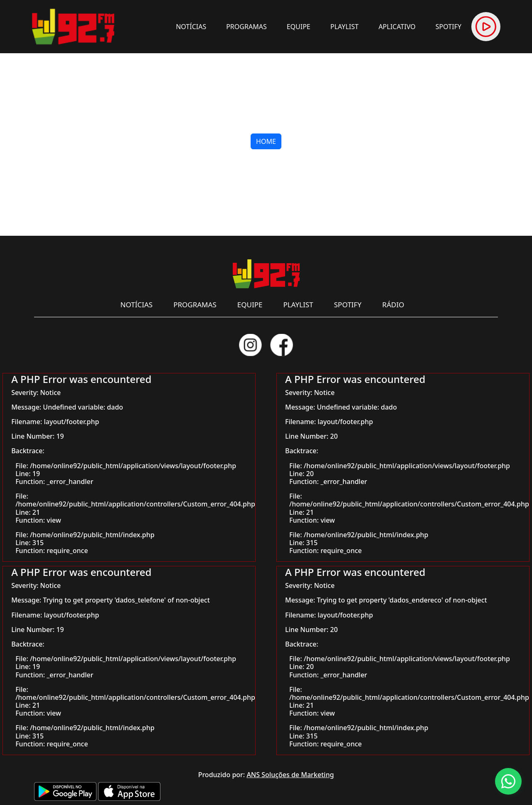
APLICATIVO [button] (397, 27)
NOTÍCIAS (191, 27)
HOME (266, 141)
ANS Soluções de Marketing (290, 775)
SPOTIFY (448, 27)
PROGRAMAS (246, 27)
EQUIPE (299, 27)
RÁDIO (393, 305)
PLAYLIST (345, 27)
